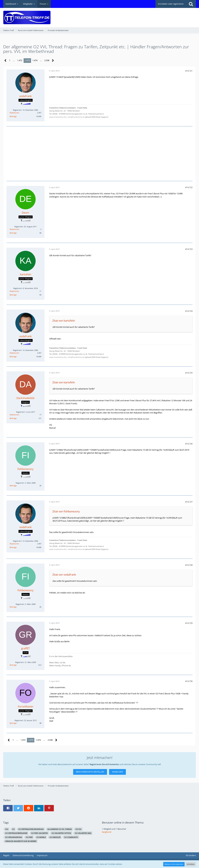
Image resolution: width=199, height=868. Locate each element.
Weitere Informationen (174, 864)
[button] (8, 808)
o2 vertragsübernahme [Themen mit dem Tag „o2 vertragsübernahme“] (16, 833)
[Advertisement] (138, 15)
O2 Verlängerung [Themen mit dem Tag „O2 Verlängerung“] (14, 837)
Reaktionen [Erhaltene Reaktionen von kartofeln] (14, 291)
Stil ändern (191, 855)
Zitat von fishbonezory (66, 511)
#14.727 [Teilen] (189, 502)
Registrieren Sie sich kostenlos (104, 764)
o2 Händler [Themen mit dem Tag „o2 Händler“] (55, 837)
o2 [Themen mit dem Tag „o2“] (13, 829)
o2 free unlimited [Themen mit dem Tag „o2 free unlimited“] (39, 833)
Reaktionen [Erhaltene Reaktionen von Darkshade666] (14, 415)
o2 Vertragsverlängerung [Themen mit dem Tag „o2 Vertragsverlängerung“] (31, 829)
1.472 (20, 60)
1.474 (35, 60)
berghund (107, 832)
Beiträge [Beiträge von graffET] (13, 665)
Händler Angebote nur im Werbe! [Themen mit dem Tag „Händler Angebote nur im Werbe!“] (21, 841)
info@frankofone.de (76, 117)
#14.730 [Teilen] (189, 681)
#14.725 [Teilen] (189, 373)
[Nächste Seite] (53, 61)
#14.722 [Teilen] (189, 187)
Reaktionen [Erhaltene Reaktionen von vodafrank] (14, 113)
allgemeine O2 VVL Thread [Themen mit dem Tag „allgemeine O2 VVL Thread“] (60, 829)
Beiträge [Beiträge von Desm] (13, 233)
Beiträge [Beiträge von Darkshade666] (13, 418)
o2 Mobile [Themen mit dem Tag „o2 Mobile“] (41, 837)
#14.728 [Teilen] (189, 565)
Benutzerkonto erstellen (90, 772)
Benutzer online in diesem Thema (123, 822)
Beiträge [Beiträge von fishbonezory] (13, 486)
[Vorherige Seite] (5, 61)
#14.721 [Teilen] (189, 71)
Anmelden (117, 772)
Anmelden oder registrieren (171, 4)
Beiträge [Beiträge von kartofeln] (13, 295)
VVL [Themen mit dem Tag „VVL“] (7, 829)
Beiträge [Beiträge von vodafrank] (13, 116)
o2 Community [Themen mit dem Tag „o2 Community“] (71, 837)
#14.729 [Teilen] (189, 623)
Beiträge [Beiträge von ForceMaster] (13, 723)
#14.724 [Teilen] (189, 311)
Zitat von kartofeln (64, 321)
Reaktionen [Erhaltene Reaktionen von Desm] (14, 229)
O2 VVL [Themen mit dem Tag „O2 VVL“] (79, 829)
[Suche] (191, 4)
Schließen (191, 864)
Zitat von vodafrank (64, 575)
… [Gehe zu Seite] (14, 60)
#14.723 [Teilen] (189, 249)
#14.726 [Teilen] (189, 444)
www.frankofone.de (58, 117)
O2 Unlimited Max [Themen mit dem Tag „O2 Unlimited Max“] (83, 833)
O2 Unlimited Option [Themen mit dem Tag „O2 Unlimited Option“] (61, 833)
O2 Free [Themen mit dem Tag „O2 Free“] (29, 837)
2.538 (47, 60)
